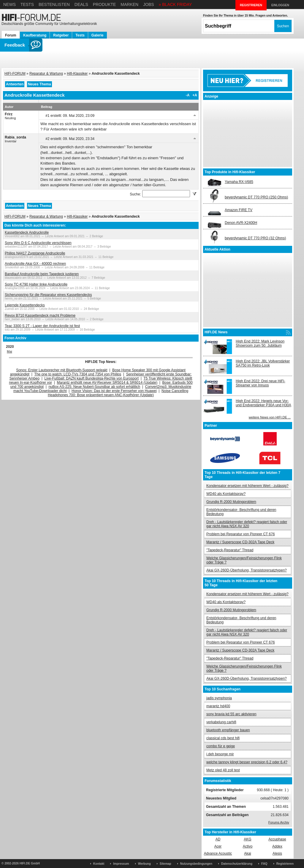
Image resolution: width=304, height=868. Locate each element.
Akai (247, 853)
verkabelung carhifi (221, 722)
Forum (11, 35)
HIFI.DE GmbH (30, 863)
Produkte (104, 4)
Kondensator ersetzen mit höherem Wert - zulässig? (247, 486)
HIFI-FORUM (15, 74)
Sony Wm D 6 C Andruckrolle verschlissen (38, 243)
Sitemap (166, 864)
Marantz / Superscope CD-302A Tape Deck (240, 542)
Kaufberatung (35, 35)
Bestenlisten (54, 4)
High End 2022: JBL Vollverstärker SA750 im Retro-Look (263, 363)
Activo (248, 846)
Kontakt (99, 864)
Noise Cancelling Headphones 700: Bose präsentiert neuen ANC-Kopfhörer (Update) (118, 393)
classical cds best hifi (223, 738)
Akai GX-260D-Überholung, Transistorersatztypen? (247, 570)
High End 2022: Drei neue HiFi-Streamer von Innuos (261, 383)
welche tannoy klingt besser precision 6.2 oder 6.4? (247, 762)
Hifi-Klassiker (77, 74)
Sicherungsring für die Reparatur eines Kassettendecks (48, 295)
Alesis (277, 853)
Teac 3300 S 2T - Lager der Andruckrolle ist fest (42, 326)
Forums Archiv (279, 822)
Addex (277, 846)
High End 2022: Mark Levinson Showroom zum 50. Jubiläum (260, 343)
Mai (9, 351)
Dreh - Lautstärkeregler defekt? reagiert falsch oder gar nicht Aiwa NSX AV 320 (247, 524)
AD (218, 839)
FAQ (264, 864)
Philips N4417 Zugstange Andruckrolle (35, 253)
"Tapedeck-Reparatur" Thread (230, 550)
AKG (247, 839)
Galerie (98, 35)
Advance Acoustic (218, 853)
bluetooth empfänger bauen (228, 730)
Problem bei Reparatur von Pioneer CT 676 (241, 534)
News (9, 4)
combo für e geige (221, 746)
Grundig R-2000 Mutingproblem (231, 502)
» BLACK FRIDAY (175, 4)
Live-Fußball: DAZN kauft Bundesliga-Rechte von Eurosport (92, 378)
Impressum (121, 864)
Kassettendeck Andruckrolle (27, 232)
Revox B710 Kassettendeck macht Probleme (40, 316)
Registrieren (285, 864)
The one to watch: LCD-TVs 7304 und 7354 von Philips (78, 374)
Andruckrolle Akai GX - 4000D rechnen (35, 264)
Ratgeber (61, 35)
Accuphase (277, 839)
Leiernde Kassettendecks (25, 305)
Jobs (149, 4)
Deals (81, 4)
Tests (27, 4)
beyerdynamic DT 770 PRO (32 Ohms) (255, 238)
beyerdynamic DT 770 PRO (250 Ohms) (256, 197)
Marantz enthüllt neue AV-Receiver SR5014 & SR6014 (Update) (107, 383)
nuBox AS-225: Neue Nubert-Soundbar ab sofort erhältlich (94, 387)
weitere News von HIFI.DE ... (270, 417)
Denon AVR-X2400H (241, 223)
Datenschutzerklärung (237, 864)
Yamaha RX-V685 (239, 182)
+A (195, 95)
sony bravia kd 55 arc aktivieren (231, 714)
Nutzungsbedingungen (196, 864)
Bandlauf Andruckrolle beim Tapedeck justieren (42, 274)
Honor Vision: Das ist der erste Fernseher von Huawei (114, 391)
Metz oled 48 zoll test (223, 770)
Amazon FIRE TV (239, 210)
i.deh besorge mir (220, 754)
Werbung (144, 864)
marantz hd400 (218, 706)
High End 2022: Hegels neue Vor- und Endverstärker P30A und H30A (263, 403)
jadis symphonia (219, 698)
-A (188, 95)
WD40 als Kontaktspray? (226, 494)
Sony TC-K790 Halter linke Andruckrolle (36, 284)
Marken (129, 4)
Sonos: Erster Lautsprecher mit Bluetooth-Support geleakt (62, 370)
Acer (218, 846)
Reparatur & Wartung (46, 74)
